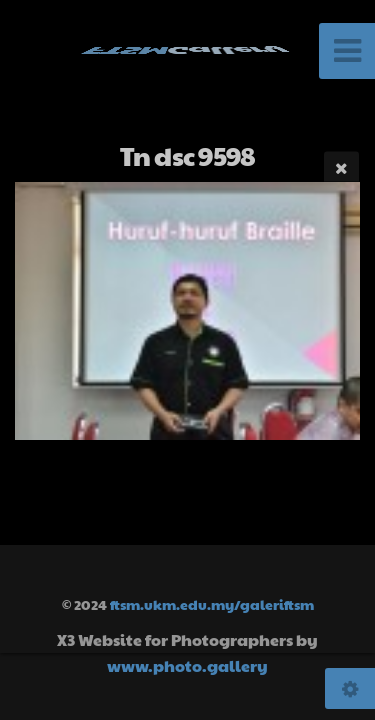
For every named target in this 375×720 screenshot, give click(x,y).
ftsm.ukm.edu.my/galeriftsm (212, 604)
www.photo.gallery (187, 665)
